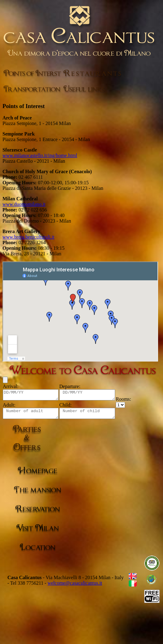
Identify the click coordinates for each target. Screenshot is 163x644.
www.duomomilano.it (24, 204)
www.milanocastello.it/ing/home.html (40, 155)
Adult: (9, 407)
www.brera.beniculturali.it (28, 237)
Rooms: (136, 401)
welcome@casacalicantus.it (75, 587)
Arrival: (11, 386)
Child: (72, 407)
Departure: (76, 386)
